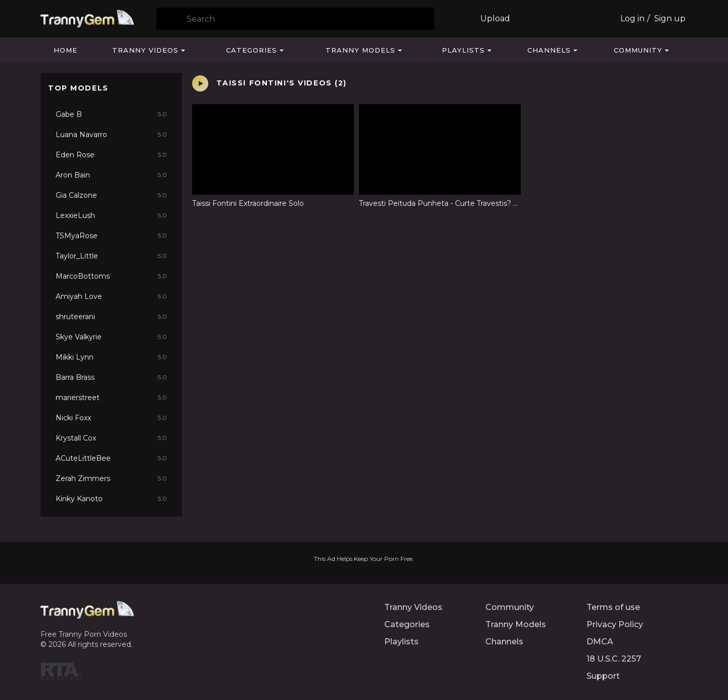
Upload (495, 18)
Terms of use (613, 607)
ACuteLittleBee (111, 458)
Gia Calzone (111, 195)
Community (638, 50)
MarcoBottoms (111, 276)
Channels (549, 50)
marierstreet (111, 398)
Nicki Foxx (111, 418)
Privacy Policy (615, 624)
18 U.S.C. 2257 (614, 659)
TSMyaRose (111, 236)
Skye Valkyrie (111, 337)
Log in (632, 18)
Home (65, 50)
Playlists (463, 50)
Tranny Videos (145, 50)
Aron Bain (111, 175)
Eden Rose (111, 155)
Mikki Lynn (111, 357)
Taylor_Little (111, 256)
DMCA (600, 642)
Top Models (78, 88)
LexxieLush (111, 215)
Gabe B (111, 114)
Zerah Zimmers (111, 478)
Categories (252, 50)
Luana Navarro (111, 135)
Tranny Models (360, 50)
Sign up (670, 18)
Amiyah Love (111, 296)
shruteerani (111, 317)
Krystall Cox (111, 438)
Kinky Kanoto (111, 499)
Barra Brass (111, 377)
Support (603, 676)
